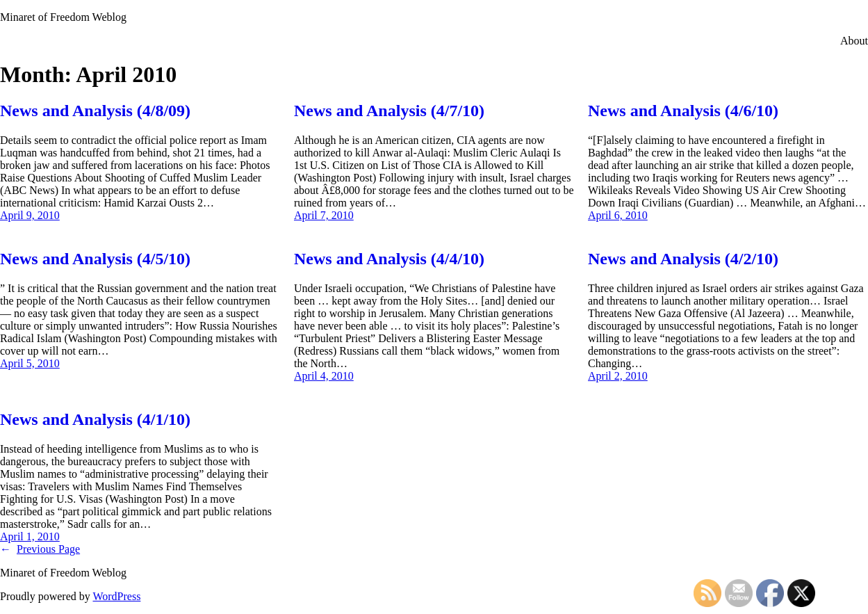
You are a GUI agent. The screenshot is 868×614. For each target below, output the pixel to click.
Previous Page (40, 549)
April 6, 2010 (618, 215)
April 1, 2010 (30, 536)
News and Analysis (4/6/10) (683, 111)
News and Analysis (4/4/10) (389, 259)
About (854, 41)
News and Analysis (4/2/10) (683, 259)
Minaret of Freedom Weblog (63, 17)
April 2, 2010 (618, 376)
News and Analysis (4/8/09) (95, 111)
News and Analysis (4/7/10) (389, 111)
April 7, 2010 (324, 215)
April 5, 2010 (30, 363)
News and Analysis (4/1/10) (95, 419)
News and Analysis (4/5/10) (95, 259)
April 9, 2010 (30, 215)
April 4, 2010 (324, 376)
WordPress (116, 596)
